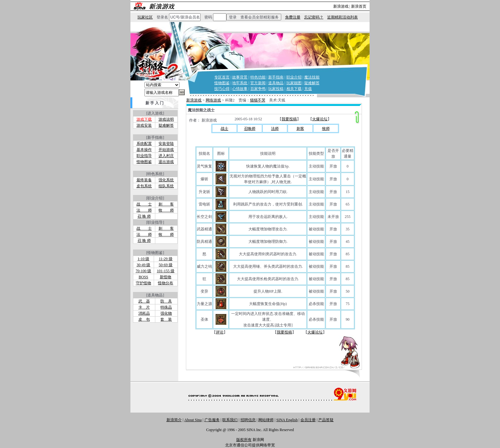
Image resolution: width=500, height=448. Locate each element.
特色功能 (258, 77)
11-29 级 (166, 259)
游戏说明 (166, 119)
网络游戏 (213, 100)
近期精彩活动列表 (342, 17)
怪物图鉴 (222, 83)
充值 (308, 89)
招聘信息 (248, 420)
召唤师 (250, 129)
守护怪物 (143, 283)
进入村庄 (166, 156)
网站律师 (266, 420)
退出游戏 (166, 162)
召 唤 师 (144, 216)
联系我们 (230, 420)
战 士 (144, 204)
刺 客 (166, 204)
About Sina (193, 420)
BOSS (143, 277)
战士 (224, 129)
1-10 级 (143, 259)
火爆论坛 (320, 119)
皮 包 (144, 319)
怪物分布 (165, 283)
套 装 (166, 319)
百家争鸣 (258, 89)
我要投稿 (289, 119)
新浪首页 (359, 6)
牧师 (326, 129)
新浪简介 (174, 420)
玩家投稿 (276, 89)
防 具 (166, 301)
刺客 (300, 129)
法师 (275, 129)
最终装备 (144, 180)
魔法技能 (312, 77)
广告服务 (212, 420)
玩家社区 (145, 17)
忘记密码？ (314, 17)
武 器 (144, 301)
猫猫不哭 (258, 100)
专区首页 (222, 77)
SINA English (287, 420)
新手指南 (276, 77)
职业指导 (144, 156)
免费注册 (293, 17)
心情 (236, 89)
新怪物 (165, 277)
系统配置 (144, 144)
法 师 (144, 210)
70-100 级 (143, 271)
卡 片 (144, 307)
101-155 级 (166, 271)
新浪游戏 (341, 6)
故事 (244, 89)
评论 (220, 332)
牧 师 (166, 210)
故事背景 (240, 77)
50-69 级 (166, 265)
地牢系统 (240, 83)
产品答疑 (326, 420)
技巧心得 (222, 89)
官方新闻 (258, 83)
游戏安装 (144, 125)
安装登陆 (166, 144)
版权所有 (244, 440)
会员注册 (308, 420)
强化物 (166, 313)
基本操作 (144, 150)
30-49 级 (143, 265)
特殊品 (166, 307)
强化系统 (166, 180)
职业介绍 (294, 77)
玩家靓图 (294, 83)
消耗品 (144, 313)
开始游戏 (166, 150)
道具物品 (276, 83)
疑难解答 (312, 83)
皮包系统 (144, 186)
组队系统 (166, 186)
